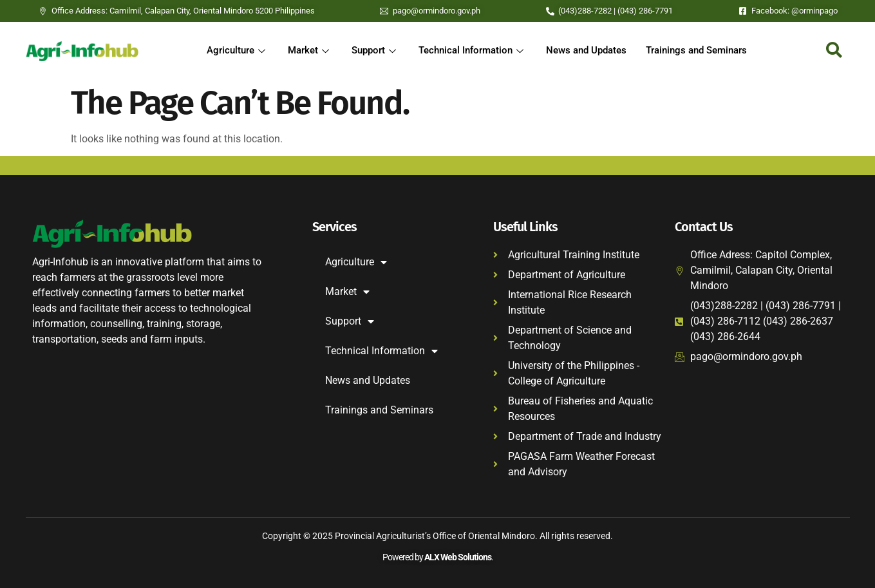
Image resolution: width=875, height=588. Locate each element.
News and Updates (586, 51)
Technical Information (473, 51)
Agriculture (238, 51)
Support (375, 51)
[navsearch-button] (834, 51)
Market (310, 51)
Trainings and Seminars (696, 51)
